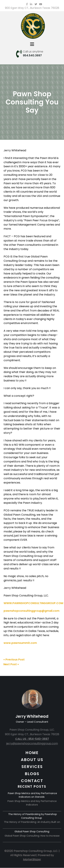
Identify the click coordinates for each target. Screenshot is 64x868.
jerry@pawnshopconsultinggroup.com (32, 743)
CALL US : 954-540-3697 (32, 739)
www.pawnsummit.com (20, 643)
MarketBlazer (32, 859)
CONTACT (32, 781)
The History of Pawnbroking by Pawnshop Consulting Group (33, 816)
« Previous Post (14, 660)
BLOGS (32, 774)
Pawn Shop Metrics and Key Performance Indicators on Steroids (32, 795)
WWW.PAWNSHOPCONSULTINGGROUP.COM (33, 603)
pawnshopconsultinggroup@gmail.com (31, 611)
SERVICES (32, 767)
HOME (32, 753)
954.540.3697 (32, 55)
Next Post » (11, 664)
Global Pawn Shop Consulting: (32, 831)
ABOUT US (32, 760)
